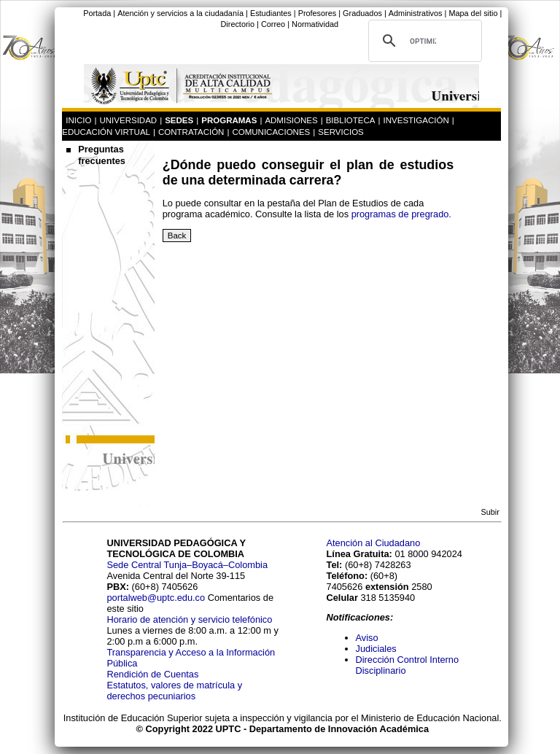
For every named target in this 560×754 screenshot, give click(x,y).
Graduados (362, 13)
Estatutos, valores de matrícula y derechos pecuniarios (174, 691)
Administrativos (416, 13)
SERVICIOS (341, 132)
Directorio (237, 24)
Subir (490, 512)
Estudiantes (271, 13)
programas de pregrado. (401, 214)
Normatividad (315, 24)
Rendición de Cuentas (152, 674)
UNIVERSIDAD (128, 120)
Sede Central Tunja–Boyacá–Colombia (187, 565)
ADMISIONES (291, 120)
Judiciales (378, 649)
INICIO (78, 120)
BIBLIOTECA (351, 120)
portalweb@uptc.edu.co (157, 598)
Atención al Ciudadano (374, 543)
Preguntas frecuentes (102, 155)
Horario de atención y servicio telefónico (189, 619)
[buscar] (423, 41)
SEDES (179, 120)
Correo (273, 24)
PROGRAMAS (229, 120)
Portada (97, 13)
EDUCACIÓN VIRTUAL (106, 132)
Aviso (367, 638)
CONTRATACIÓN (191, 132)
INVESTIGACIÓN (416, 120)
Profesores (318, 13)
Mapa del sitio (473, 13)
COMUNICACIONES (271, 132)
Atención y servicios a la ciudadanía (180, 13)
